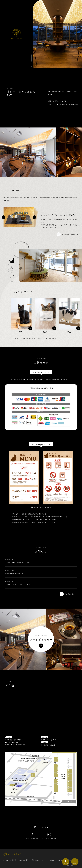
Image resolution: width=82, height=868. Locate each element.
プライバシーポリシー (49, 860)
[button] (4, 217)
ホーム (6, 860)
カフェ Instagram (32, 836)
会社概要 (13, 860)
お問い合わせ (35, 860)
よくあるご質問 (23, 860)
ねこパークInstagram (49, 836)
